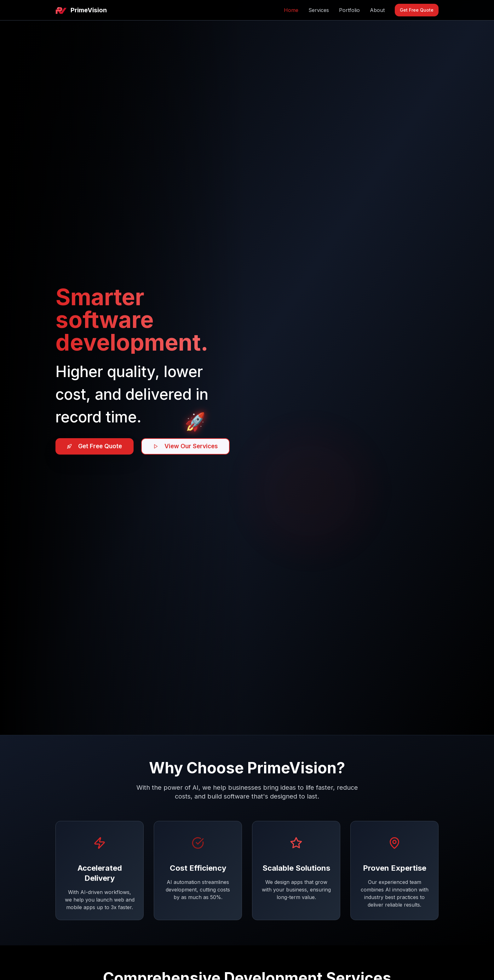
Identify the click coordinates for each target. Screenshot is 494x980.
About (377, 10)
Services (319, 10)
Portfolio (349, 10)
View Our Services (193, 446)
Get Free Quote (417, 10)
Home (291, 10)
